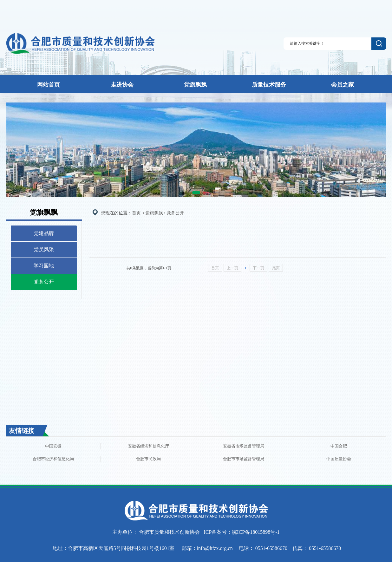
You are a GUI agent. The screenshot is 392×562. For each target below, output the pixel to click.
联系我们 (377, 11)
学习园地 (44, 266)
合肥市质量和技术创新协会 (169, 532)
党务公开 (44, 282)
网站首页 (49, 85)
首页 (136, 213)
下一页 (258, 268)
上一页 (232, 268)
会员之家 (343, 85)
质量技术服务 (269, 85)
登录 (342, 11)
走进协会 (122, 85)
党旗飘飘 (195, 85)
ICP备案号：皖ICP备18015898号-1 (242, 532)
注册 (353, 11)
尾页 (276, 268)
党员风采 (44, 249)
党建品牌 (44, 233)
